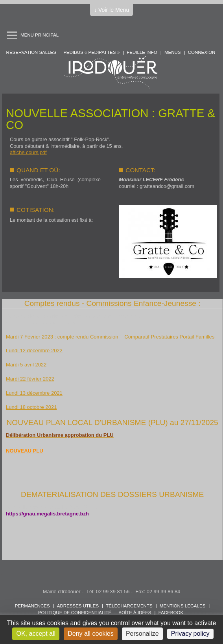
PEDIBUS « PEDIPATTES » (91, 52)
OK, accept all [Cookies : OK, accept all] (36, 634)
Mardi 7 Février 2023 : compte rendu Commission (63, 337)
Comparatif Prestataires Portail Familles (169, 337)
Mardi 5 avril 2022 (26, 365)
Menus (173, 52)
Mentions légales (182, 606)
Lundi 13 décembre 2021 (34, 393)
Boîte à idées (135, 613)
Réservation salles (31, 52)
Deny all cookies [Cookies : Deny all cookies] (91, 634)
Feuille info (142, 52)
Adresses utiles (78, 606)
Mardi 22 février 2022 (30, 379)
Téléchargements (129, 606)
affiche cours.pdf (28, 152)
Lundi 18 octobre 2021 (31, 407)
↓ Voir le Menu (111, 10)
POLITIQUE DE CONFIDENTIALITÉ (75, 613)
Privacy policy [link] (190, 634)
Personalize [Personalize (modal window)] (142, 634)
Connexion (202, 52)
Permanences (32, 606)
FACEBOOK (171, 613)
